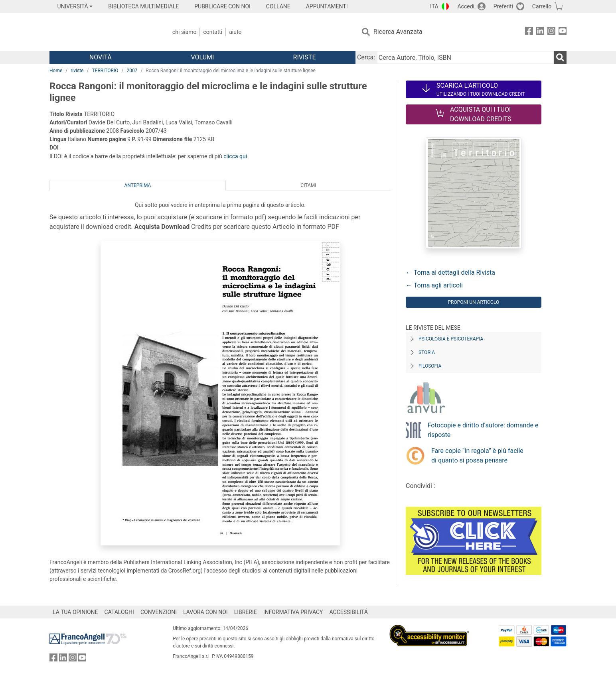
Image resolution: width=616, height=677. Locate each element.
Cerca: (366, 57)
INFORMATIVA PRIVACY (293, 612)
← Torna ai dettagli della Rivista (450, 273)
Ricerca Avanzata (398, 32)
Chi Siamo (184, 32)
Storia (427, 352)
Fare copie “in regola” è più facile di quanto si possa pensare (477, 456)
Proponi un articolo (473, 302)
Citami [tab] (308, 185)
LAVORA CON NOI (205, 612)
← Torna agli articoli (434, 285)
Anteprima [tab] (138, 185)
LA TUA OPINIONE (75, 612)
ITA (434, 6)
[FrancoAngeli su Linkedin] (540, 32)
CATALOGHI (119, 612)
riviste (77, 71)
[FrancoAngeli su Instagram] (551, 32)
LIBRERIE (246, 612)
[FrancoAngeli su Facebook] (529, 32)
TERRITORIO (105, 71)
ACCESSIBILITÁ (349, 612)
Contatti (213, 32)
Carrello (542, 6)
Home (56, 71)
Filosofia (430, 366)
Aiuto (235, 32)
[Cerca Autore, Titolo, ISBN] (465, 57)
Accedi (466, 6)
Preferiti (503, 6)
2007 (132, 71)
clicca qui (235, 156)
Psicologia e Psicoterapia (451, 339)
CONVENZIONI (159, 612)
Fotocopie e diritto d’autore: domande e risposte (483, 430)
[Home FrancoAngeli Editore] (102, 32)
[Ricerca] (560, 57)
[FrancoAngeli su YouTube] (563, 32)
